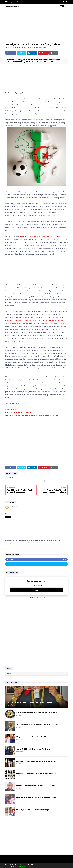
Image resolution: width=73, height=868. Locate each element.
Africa (8, 481)
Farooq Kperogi (40, 481)
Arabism (32, 481)
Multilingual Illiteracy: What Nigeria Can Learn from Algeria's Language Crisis (32, 415)
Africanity (14, 481)
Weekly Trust (42, 48)
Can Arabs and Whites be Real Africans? (19, 412)
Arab (26, 481)
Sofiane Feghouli (50, 481)
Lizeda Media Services (24, 866)
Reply (8, 517)
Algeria (21, 481)
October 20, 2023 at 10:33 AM (20, 509)
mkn (14, 507)
